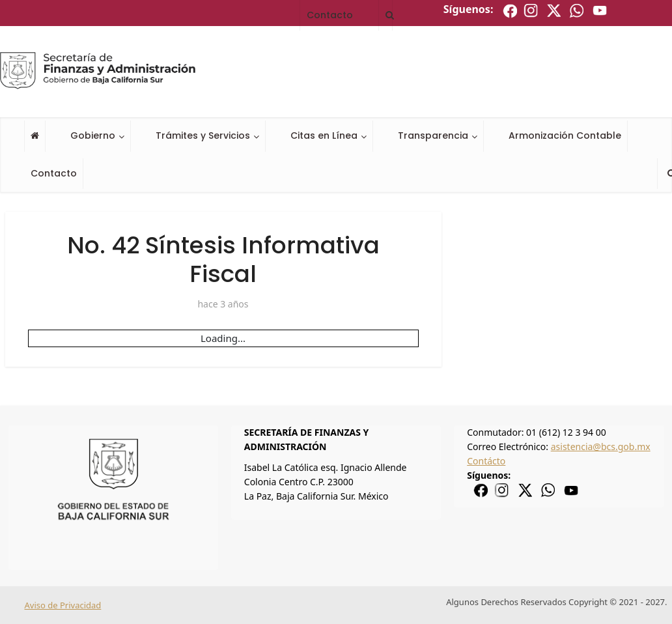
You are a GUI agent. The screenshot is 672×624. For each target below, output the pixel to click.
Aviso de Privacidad (63, 605)
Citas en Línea (324, 135)
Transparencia (433, 135)
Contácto (486, 461)
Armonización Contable (565, 135)
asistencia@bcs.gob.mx (601, 447)
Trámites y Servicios (203, 135)
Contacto (54, 173)
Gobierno (93, 135)
